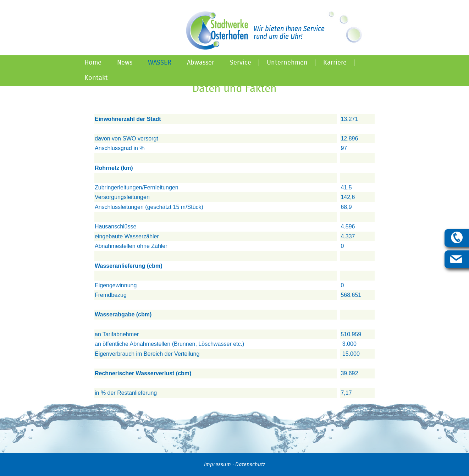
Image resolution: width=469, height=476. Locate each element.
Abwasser (201, 63)
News (125, 63)
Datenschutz (250, 464)
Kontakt (96, 78)
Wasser (160, 63)
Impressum (217, 464)
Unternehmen (287, 63)
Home (93, 63)
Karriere (335, 63)
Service (241, 63)
